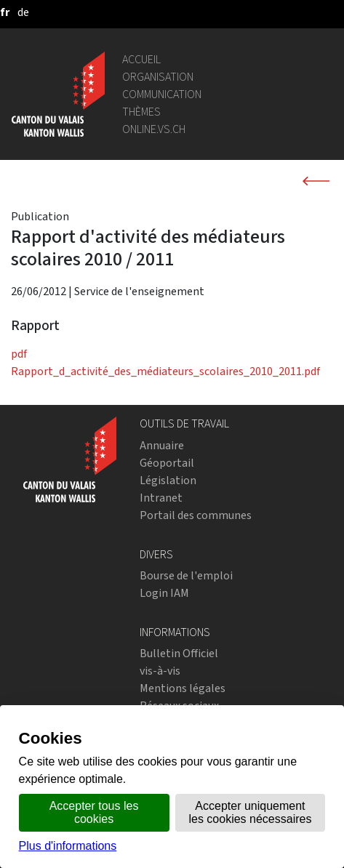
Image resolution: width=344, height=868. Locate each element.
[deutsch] (23, 12)
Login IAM (164, 593)
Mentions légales (183, 688)
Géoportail (167, 463)
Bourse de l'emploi (186, 575)
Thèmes (141, 112)
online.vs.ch (154, 129)
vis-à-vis (160, 671)
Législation (168, 480)
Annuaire (162, 445)
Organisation (158, 77)
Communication (162, 94)
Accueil (141, 59)
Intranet (161, 498)
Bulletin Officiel (179, 653)
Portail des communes (196, 515)
